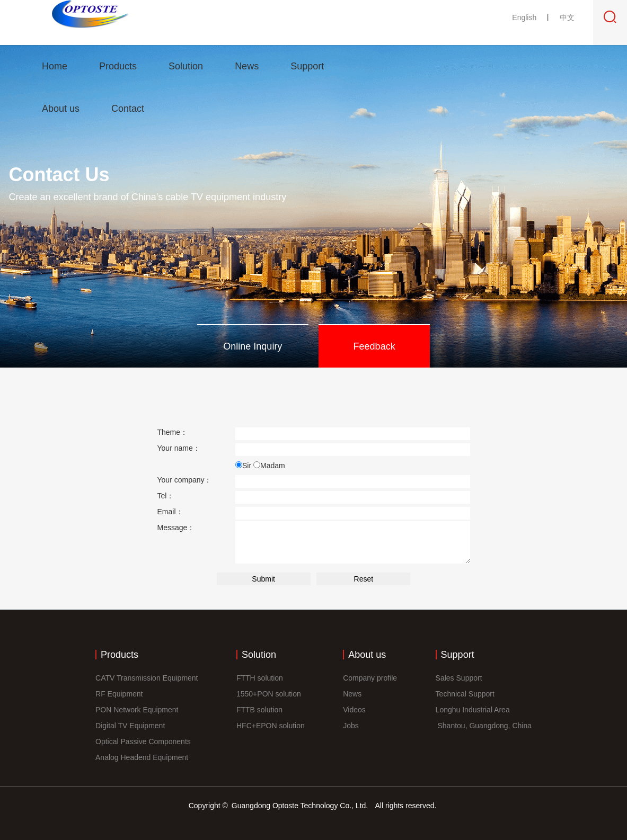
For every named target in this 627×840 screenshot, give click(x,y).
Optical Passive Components (143, 741)
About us (61, 109)
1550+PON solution (269, 694)
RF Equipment (119, 694)
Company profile (370, 678)
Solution (186, 66)
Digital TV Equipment (130, 726)
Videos (354, 710)
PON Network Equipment (137, 710)
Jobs (351, 726)
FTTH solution (260, 678)
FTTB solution (259, 710)
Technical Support (465, 694)
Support (307, 66)
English (525, 17)
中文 (567, 17)
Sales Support (459, 678)
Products (118, 66)
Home (55, 66)
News (247, 66)
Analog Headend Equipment (142, 757)
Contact (128, 109)
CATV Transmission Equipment (147, 678)
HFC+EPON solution (271, 726)
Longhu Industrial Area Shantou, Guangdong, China (484, 718)
